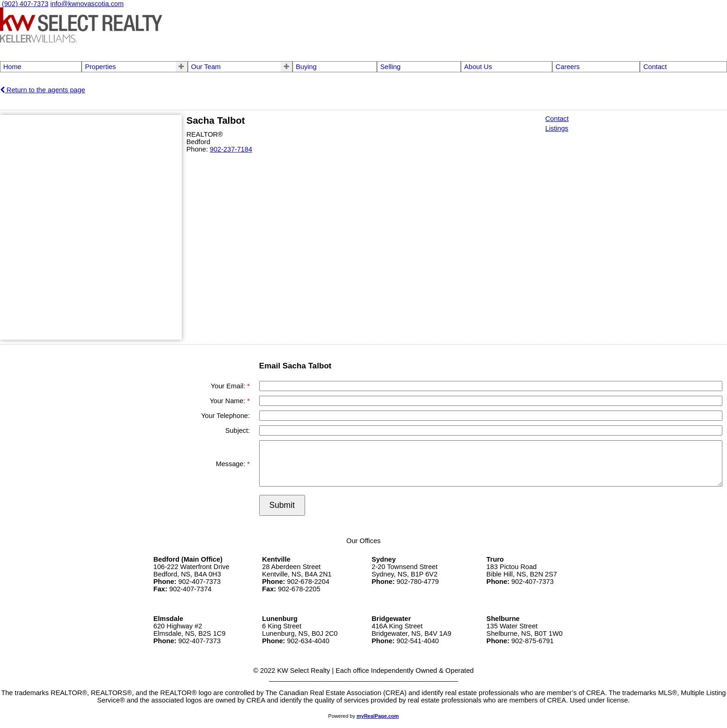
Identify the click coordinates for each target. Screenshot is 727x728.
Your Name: (228, 401)
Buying (306, 67)
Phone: (198, 149)
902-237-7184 (231, 149)
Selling (390, 67)
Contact (655, 67)
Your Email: (229, 386)
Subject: (238, 430)
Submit (282, 505)
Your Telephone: (226, 416)
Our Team (206, 67)
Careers (568, 67)
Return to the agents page (43, 90)
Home (12, 67)
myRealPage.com (378, 716)
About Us (478, 67)
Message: (231, 464)
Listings (557, 128)
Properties (100, 67)
